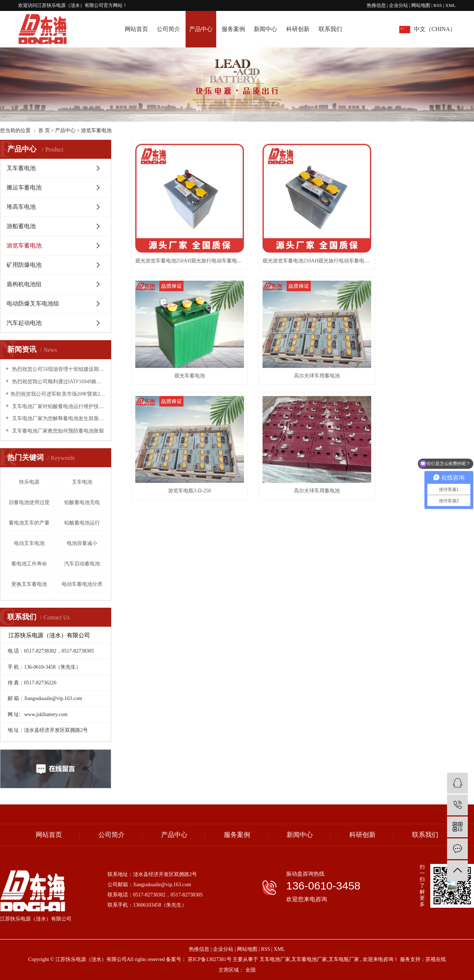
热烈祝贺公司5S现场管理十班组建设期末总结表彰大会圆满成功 (58, 369)
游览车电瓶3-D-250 (302, 359)
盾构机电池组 (24, 284)
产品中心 (201, 29)
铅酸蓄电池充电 (82, 502)
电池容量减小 (82, 543)
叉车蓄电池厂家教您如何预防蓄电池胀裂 (57, 431)
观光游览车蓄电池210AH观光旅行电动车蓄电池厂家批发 (303, 251)
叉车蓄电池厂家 (309, 959)
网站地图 (421, 5)
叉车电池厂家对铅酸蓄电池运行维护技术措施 (58, 406)
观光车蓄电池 (420, 251)
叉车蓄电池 (21, 168)
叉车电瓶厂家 (344, 959)
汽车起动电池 (24, 323)
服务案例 (233, 29)
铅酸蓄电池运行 (82, 523)
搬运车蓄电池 (24, 187)
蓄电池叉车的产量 (29, 523)
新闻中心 (265, 29)
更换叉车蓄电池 (29, 584)
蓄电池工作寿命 (29, 564)
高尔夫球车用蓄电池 (185, 359)
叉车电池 (82, 482)
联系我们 (330, 29)
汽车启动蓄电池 (82, 564)
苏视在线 (436, 959)
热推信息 (376, 5)
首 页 (44, 130)
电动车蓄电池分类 (82, 584)
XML (450, 5)
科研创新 (298, 29)
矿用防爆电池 (24, 265)
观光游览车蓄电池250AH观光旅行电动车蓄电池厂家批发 (185, 251)
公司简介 (168, 29)
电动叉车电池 (29, 543)
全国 (250, 970)
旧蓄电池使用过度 (29, 502)
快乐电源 (29, 482)
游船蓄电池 (21, 226)
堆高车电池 (21, 207)
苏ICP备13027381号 (210, 959)
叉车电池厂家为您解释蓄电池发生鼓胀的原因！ (58, 418)
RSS (438, 5)
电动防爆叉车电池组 (33, 303)
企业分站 (399, 5)
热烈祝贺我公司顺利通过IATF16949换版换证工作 (58, 382)
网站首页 (136, 29)
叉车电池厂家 (275, 959)
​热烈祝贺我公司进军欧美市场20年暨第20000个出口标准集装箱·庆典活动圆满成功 (58, 394)
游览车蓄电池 (96, 130)
